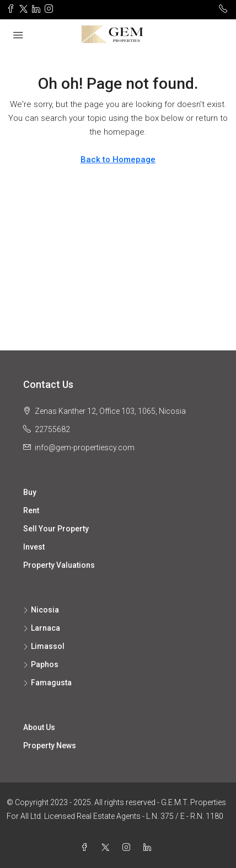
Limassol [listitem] (44, 646)
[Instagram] (128, 848)
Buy (30, 492)
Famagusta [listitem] (47, 683)
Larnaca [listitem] (42, 628)
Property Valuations (59, 565)
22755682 (52, 429)
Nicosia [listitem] (41, 610)
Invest (34, 547)
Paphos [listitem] (41, 664)
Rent (31, 510)
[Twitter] (108, 848)
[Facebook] (87, 848)
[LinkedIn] (149, 848)
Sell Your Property (56, 529)
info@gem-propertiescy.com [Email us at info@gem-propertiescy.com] (85, 448)
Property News (50, 745)
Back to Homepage (118, 159)
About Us (39, 727)
